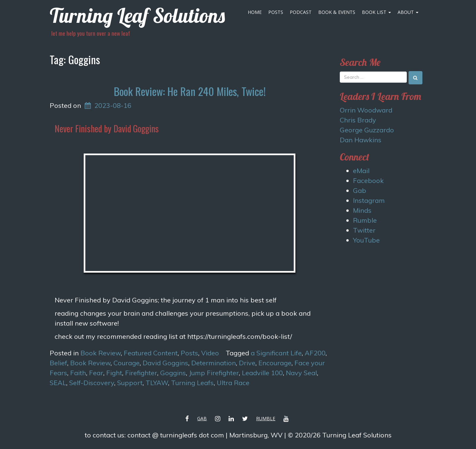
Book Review (101, 353)
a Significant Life (276, 353)
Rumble (365, 220)
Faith (78, 373)
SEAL (58, 383)
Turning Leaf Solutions (137, 15)
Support (130, 383)
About (408, 12)
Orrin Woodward (366, 110)
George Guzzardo (367, 130)
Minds (362, 210)
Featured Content (151, 353)
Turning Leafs (192, 383)
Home (255, 12)
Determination (214, 363)
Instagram (369, 200)
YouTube (366, 240)
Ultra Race (233, 383)
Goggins (173, 373)
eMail (361, 171)
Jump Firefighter (214, 373)
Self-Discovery (92, 383)
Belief (58, 363)
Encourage (275, 363)
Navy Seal (301, 373)
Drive (247, 363)
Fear (96, 373)
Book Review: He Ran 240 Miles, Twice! (190, 91)
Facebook (368, 180)
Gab (360, 190)
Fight (114, 373)
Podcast (301, 12)
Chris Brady (358, 120)
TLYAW (157, 383)
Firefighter (141, 373)
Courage (127, 363)
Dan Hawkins (361, 140)
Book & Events (337, 12)
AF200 (315, 353)
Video (210, 353)
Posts (276, 12)
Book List (376, 12)
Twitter (364, 230)
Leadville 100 (262, 373)
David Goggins (165, 363)
